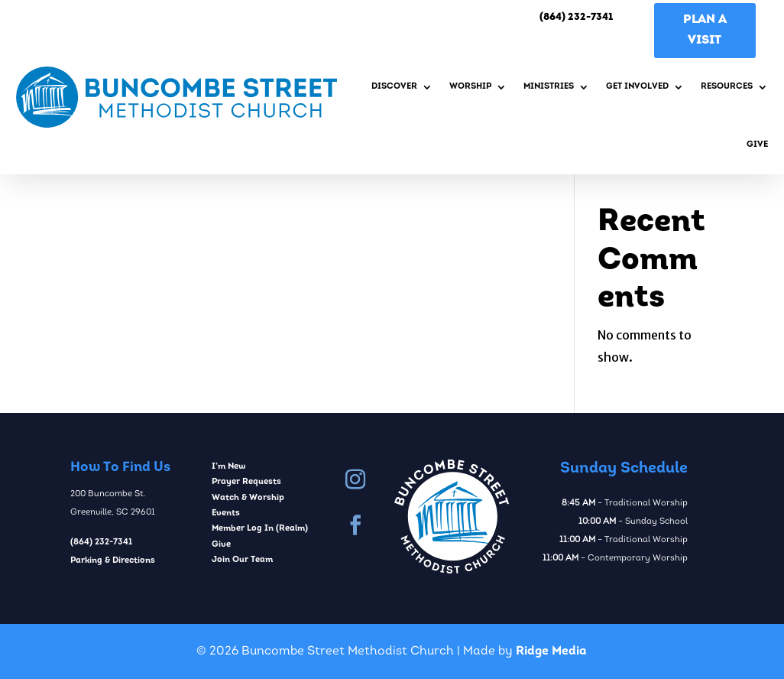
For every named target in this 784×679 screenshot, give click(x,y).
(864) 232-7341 (101, 543)
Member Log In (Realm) (260, 529)
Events (226, 513)
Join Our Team (242, 560)
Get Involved (637, 87)
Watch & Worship (248, 498)
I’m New (229, 467)
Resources (727, 87)
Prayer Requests (246, 482)
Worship (470, 87)
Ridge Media (551, 651)
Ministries (549, 87)
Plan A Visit (705, 30)
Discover (394, 87)
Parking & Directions (113, 561)
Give (757, 145)
